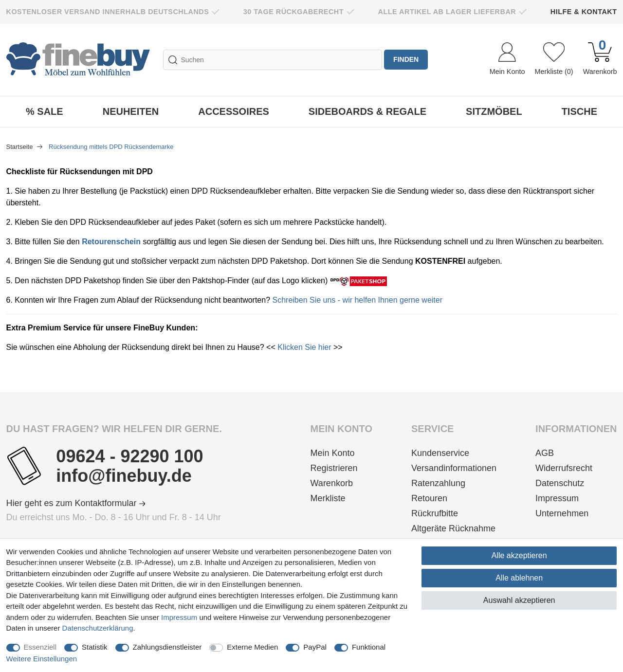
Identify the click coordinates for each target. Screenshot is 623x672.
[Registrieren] (341, 468)
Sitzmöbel (494, 111)
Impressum (557, 498)
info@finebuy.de (124, 476)
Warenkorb (332, 483)
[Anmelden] (507, 60)
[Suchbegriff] (273, 60)
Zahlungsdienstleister (167, 647)
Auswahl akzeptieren (519, 600)
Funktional (369, 647)
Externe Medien (252, 647)
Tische (579, 111)
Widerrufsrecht (564, 468)
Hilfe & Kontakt (584, 12)
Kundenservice (440, 453)
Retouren (429, 498)
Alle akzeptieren (519, 555)
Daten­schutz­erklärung (98, 628)
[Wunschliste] (554, 60)
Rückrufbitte (435, 513)
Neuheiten (131, 111)
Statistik (95, 647)
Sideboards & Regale (367, 111)
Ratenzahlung (438, 483)
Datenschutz (560, 483)
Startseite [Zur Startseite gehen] (21, 147)
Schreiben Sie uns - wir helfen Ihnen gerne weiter (358, 300)
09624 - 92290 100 (129, 456)
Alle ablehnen (519, 578)
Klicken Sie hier (304, 347)
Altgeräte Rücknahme (453, 528)
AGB (545, 453)
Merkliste (328, 498)
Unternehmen (562, 513)
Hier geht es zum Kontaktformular (76, 503)
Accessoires (234, 111)
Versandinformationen (454, 468)
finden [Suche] (406, 60)
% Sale (45, 111)
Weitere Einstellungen (42, 659)
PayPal (315, 647)
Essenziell (40, 647)
